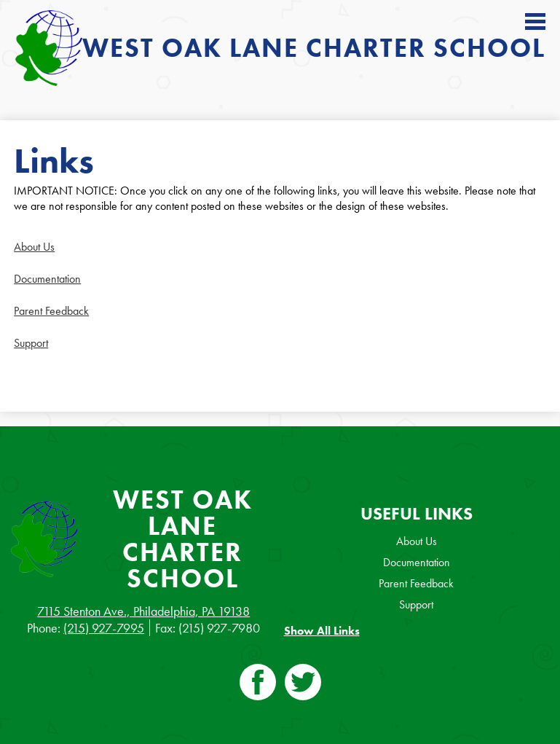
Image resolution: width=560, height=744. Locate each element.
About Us (34, 247)
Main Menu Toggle (535, 21)
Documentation (47, 279)
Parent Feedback (51, 311)
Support (31, 343)
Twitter (303, 685)
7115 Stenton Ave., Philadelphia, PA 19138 (143, 611)
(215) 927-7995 (104, 628)
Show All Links (322, 631)
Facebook (258, 685)
